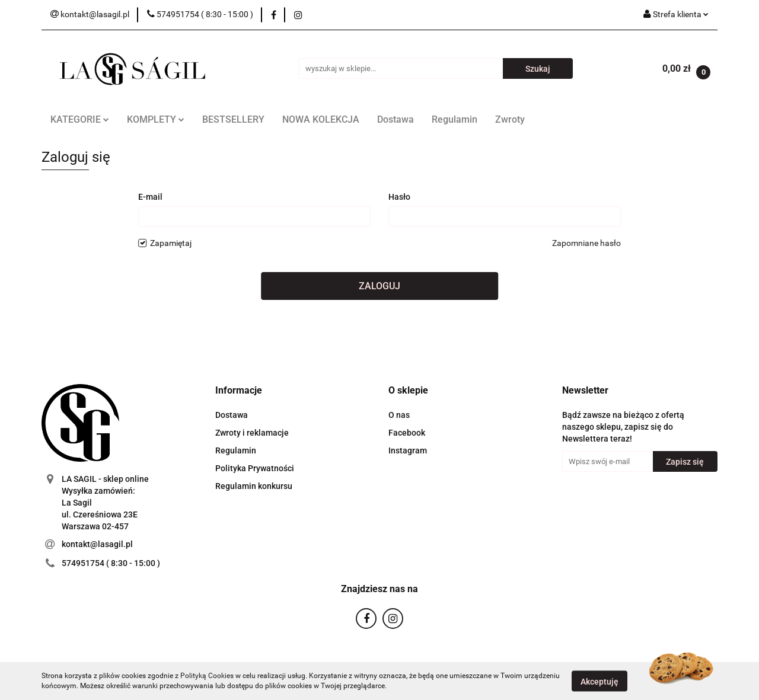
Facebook (407, 433)
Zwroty (510, 119)
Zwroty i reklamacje (252, 433)
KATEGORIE (80, 119)
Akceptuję (599, 681)
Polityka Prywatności (255, 468)
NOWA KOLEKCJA (321, 119)
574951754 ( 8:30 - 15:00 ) (111, 563)
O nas (399, 415)
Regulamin (455, 119)
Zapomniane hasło (586, 243)
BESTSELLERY (233, 119)
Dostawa (396, 119)
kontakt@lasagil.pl (97, 544)
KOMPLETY (156, 119)
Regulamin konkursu (254, 486)
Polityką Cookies (207, 676)
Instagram (408, 450)
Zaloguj (379, 286)
